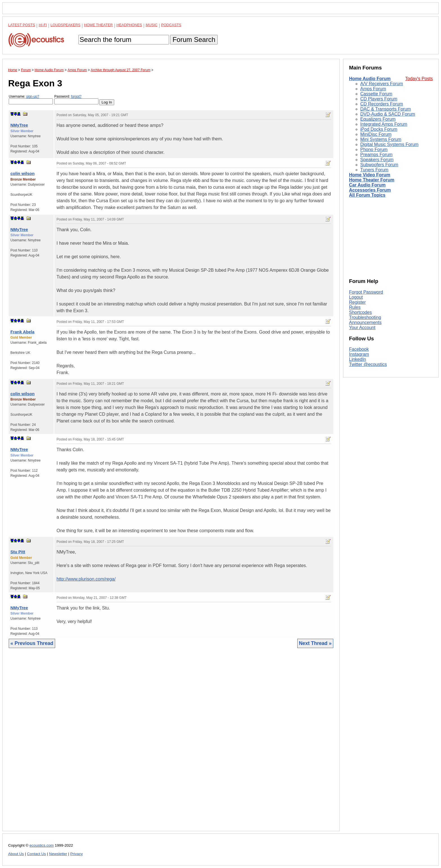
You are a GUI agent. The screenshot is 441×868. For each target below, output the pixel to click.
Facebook (359, 349)
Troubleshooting (365, 317)
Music (152, 25)
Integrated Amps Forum (384, 124)
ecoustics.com (42, 845)
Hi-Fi (43, 25)
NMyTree (19, 125)
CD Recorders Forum (382, 104)
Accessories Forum (370, 190)
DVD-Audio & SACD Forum (388, 114)
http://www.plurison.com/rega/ (86, 579)
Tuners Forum (374, 170)
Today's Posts (419, 79)
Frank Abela (22, 332)
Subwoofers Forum (379, 165)
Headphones (129, 25)
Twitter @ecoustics (368, 364)
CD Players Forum (379, 99)
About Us (16, 854)
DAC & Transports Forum (386, 109)
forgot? (76, 96)
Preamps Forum (376, 155)
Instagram (359, 354)
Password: (76, 99)
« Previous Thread (32, 643)
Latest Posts (22, 25)
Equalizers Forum (378, 119)
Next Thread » (315, 643)
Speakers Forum (377, 160)
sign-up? (33, 96)
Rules (355, 307)
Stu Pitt (18, 552)
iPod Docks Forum (379, 129)
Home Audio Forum (370, 79)
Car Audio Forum (367, 185)
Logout (356, 297)
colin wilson (22, 173)
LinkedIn (358, 359)
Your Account (362, 328)
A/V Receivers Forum (382, 84)
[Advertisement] (171, 744)
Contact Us (36, 854)
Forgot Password (366, 292)
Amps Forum (373, 89)
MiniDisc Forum (376, 134)
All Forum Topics (367, 195)
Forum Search (194, 40)
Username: (31, 99)
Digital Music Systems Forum (389, 144)
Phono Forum (374, 149)
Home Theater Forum (372, 180)
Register (357, 302)
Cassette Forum (376, 94)
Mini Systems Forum (381, 139)
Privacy (77, 854)
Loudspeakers (66, 25)
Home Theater (98, 25)
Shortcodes (360, 312)
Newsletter (58, 854)
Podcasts (171, 25)
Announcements (365, 322)
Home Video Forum (370, 175)
